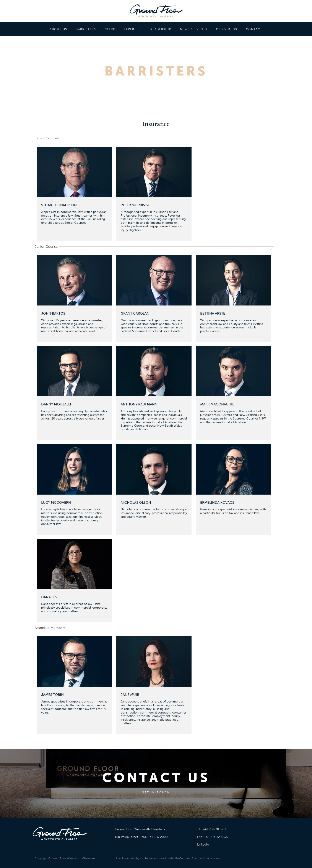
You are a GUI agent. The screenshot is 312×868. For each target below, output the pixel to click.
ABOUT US (58, 29)
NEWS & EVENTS (194, 29)
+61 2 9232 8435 (216, 837)
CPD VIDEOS (227, 29)
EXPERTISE (133, 29)
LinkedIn (203, 845)
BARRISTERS (86, 29)
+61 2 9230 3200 (215, 829)
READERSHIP (161, 29)
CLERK (110, 29)
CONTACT (254, 29)
